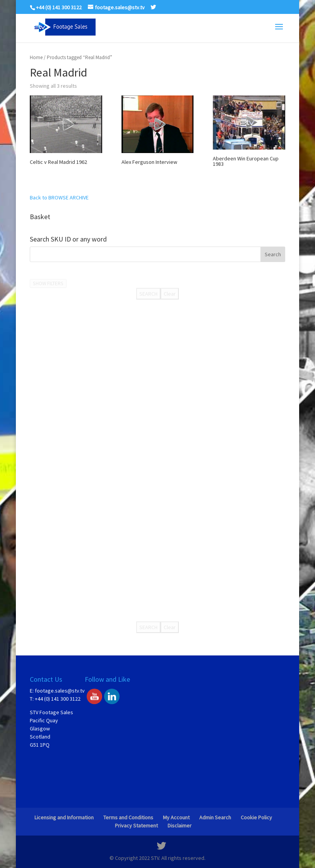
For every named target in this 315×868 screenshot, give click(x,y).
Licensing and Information (64, 817)
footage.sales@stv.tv (60, 691)
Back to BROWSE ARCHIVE (59, 197)
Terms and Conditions (128, 817)
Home (36, 57)
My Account (176, 817)
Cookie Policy (256, 817)
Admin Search (215, 817)
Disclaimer (180, 825)
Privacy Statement (136, 825)
